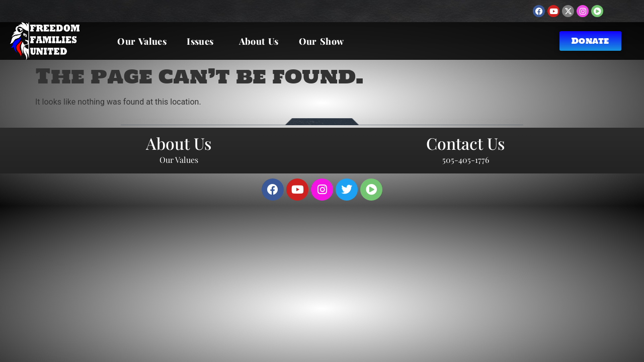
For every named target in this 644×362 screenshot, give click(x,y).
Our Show (321, 41)
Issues (203, 41)
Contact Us (465, 143)
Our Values (142, 41)
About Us (259, 41)
